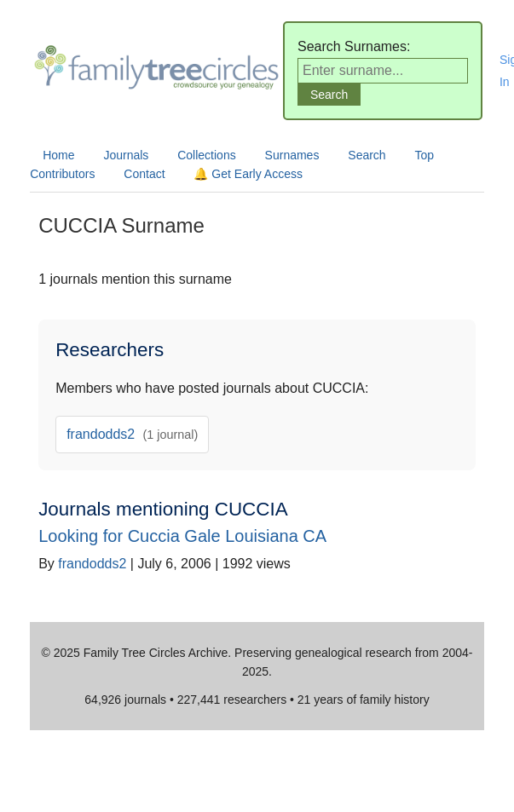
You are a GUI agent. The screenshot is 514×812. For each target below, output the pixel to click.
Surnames (292, 155)
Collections (206, 155)
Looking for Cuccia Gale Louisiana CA (182, 536)
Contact (144, 174)
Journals (126, 155)
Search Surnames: (354, 46)
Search (367, 155)
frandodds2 (132, 434)
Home (58, 155)
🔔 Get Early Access (248, 174)
